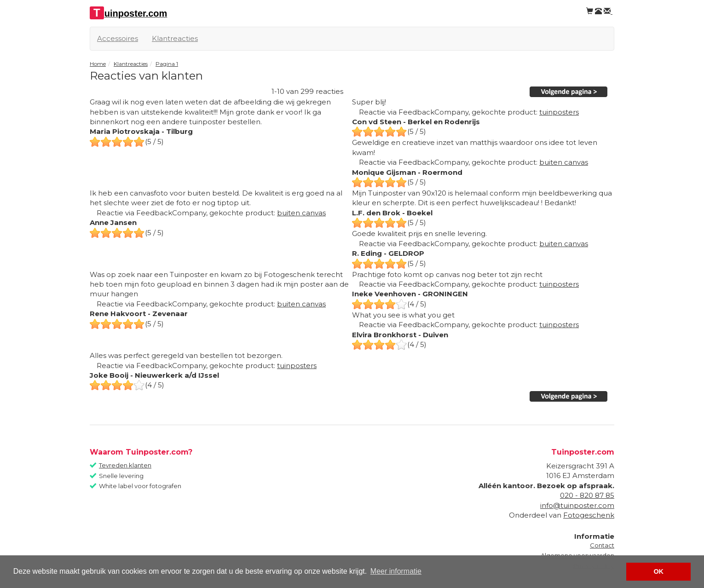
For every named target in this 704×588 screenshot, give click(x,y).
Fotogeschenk (589, 515)
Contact (602, 545)
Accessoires (118, 38)
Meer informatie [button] (396, 571)
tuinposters (559, 112)
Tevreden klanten (125, 465)
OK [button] (658, 571)
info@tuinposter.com (577, 505)
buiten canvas (564, 162)
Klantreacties (175, 38)
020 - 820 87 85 (587, 495)
